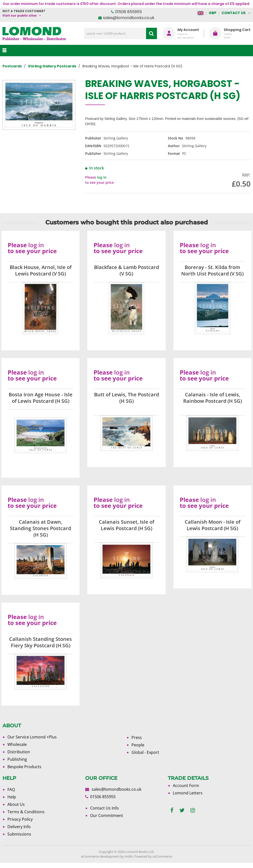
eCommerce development (100, 856)
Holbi (129, 856)
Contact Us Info (104, 808)
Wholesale (17, 744)
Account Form (186, 786)
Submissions (19, 834)
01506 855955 (128, 12)
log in (102, 177)
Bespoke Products (24, 767)
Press (137, 737)
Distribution (19, 752)
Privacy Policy (20, 819)
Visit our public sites (20, 15)
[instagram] (193, 810)
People (138, 745)
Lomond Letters (188, 793)
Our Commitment (107, 815)
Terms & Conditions (26, 812)
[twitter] (182, 810)
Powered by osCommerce (153, 856)
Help (12, 797)
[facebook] (172, 810)
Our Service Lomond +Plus (32, 737)
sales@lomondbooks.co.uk (129, 18)
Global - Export (145, 752)
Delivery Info (19, 827)
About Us (16, 804)
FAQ (11, 789)
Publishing (17, 759)
